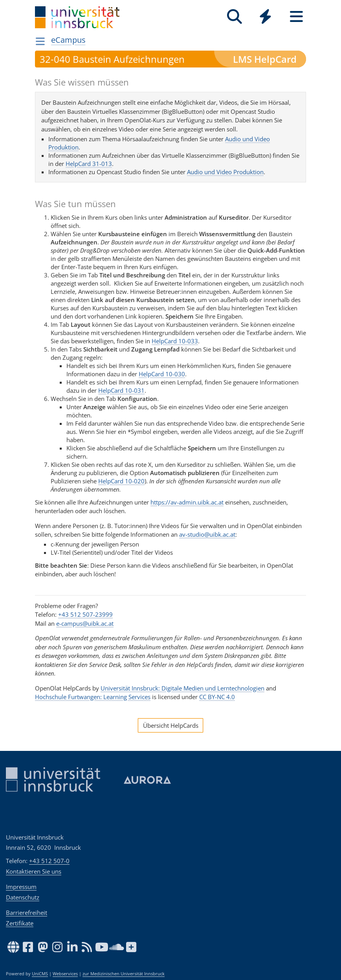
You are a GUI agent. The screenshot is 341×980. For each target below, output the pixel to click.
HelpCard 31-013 (89, 164)
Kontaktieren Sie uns (34, 871)
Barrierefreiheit (27, 913)
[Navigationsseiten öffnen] (40, 41)
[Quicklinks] (265, 17)
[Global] (265, 17)
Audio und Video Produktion (225, 172)
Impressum (21, 887)
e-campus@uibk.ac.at (85, 623)
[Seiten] (296, 17)
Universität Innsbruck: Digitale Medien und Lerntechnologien (182, 688)
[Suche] (234, 17)
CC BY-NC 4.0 (217, 697)
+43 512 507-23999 (85, 614)
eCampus (68, 40)
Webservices (65, 974)
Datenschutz (23, 897)
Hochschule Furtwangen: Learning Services (93, 697)
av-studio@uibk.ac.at (207, 534)
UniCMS (40, 974)
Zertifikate (20, 923)
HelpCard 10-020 (121, 481)
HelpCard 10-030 (162, 374)
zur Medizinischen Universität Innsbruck (124, 974)
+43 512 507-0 (49, 861)
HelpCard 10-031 (121, 390)
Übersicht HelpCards (171, 725)
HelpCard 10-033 (175, 341)
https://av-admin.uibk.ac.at (187, 502)
